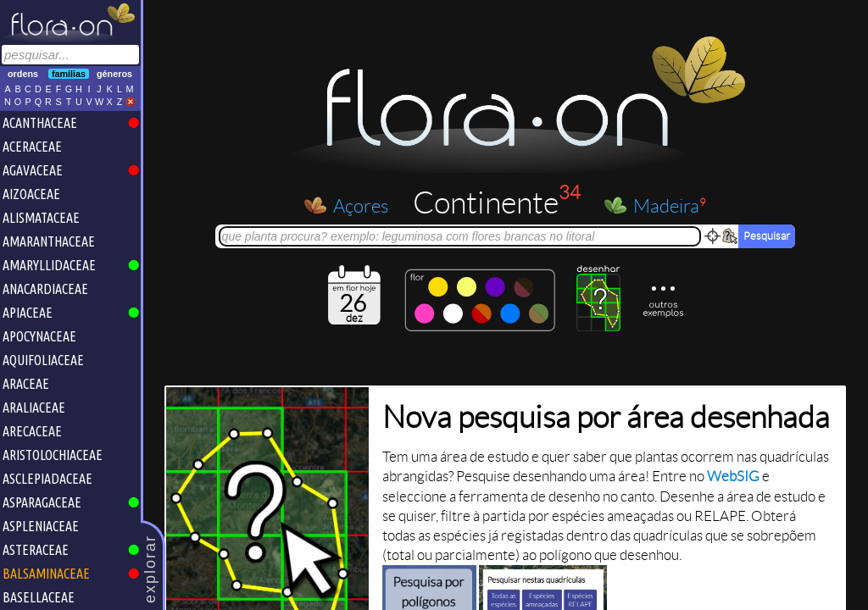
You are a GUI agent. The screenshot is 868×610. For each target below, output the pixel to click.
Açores (361, 205)
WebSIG (733, 477)
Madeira (670, 206)
